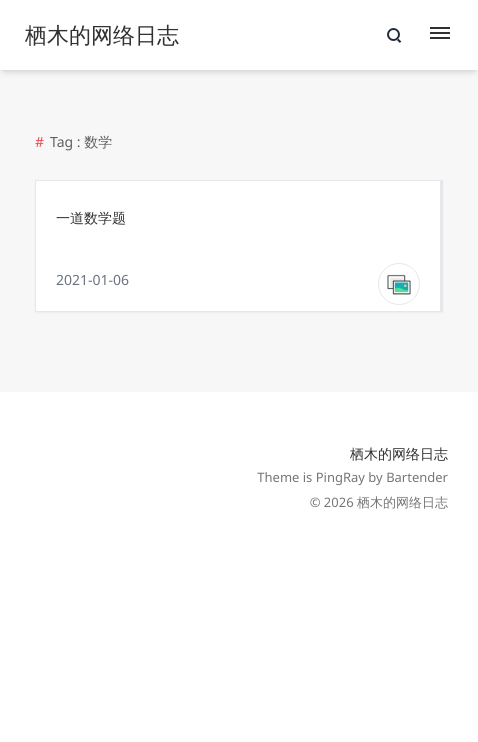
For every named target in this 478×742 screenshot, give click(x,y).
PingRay (340, 477)
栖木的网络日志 (399, 454)
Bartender (417, 477)
